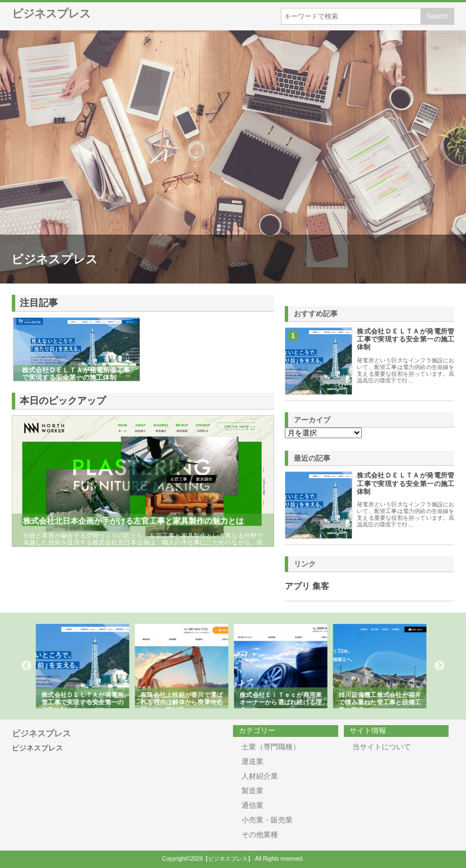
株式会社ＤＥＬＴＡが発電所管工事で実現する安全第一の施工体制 (405, 339)
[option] (84, 666)
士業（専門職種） (271, 747)
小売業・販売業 (267, 820)
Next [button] (440, 666)
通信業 (252, 805)
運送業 (252, 761)
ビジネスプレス (51, 14)
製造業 (252, 791)
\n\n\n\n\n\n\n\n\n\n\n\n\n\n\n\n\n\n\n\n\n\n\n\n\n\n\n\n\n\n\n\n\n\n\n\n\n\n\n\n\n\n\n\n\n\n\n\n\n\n (323, 433)
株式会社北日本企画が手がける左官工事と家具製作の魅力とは (133, 521)
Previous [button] (26, 666)
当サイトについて (382, 747)
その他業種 (260, 835)
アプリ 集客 (307, 586)
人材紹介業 (260, 776)
